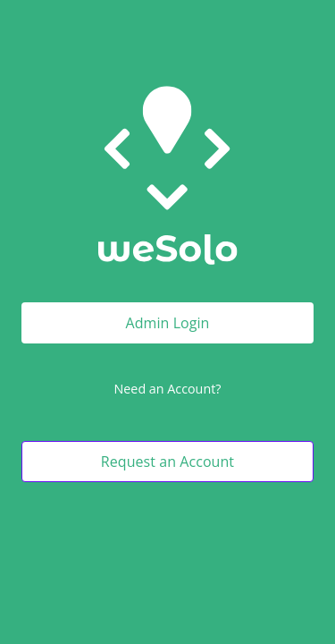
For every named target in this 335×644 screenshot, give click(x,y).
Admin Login (168, 323)
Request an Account (167, 462)
